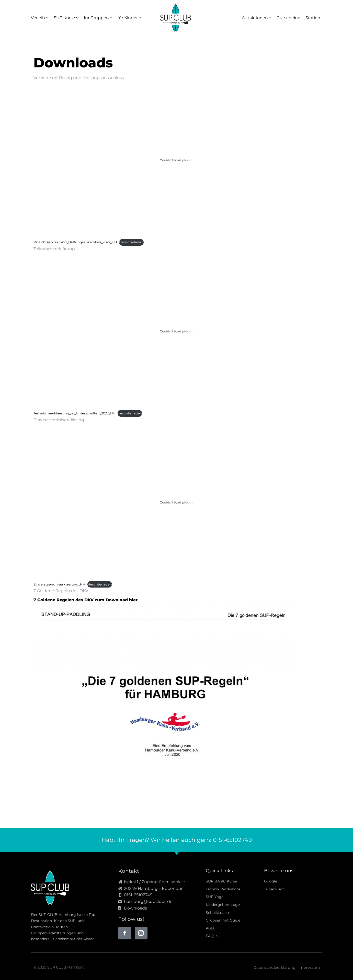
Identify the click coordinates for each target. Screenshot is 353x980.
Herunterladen (131, 242)
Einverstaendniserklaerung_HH (59, 584)
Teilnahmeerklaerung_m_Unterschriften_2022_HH (74, 413)
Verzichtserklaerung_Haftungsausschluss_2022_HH (75, 242)
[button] (11, 969)
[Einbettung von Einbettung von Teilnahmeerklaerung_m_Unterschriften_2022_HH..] (177, 331)
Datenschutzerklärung (274, 967)
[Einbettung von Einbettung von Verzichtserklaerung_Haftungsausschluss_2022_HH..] (177, 160)
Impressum (309, 967)
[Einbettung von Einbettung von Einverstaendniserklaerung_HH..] (177, 502)
